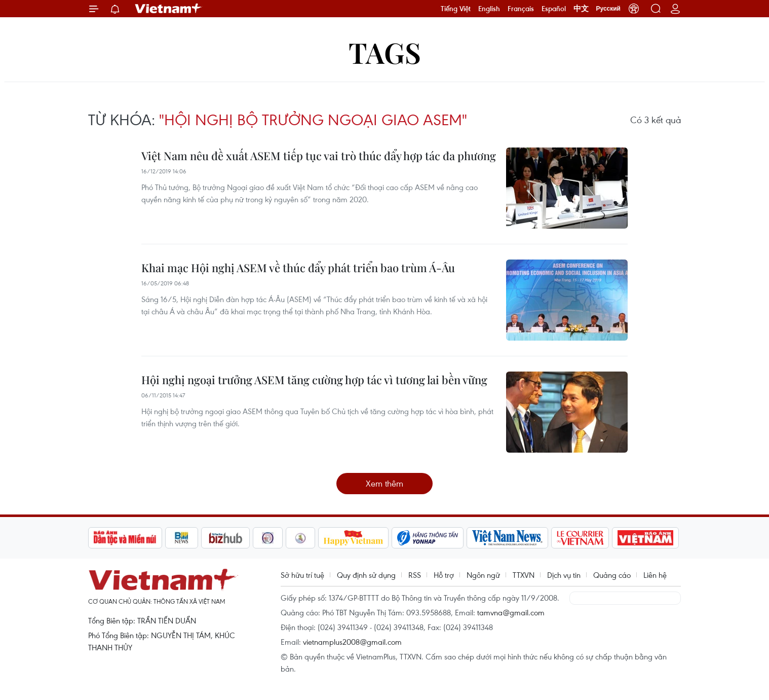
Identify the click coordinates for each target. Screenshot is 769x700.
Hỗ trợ (444, 575)
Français (521, 9)
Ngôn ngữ (483, 575)
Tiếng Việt (456, 9)
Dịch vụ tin (564, 575)
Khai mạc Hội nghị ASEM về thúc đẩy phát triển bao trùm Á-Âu (298, 268)
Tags (385, 52)
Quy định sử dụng (366, 575)
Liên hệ (655, 575)
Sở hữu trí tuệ (302, 575)
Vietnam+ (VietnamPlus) (169, 9)
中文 (581, 9)
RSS (415, 575)
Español (554, 9)
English (489, 9)
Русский (609, 9)
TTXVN (524, 575)
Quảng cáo (612, 575)
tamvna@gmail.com (511, 612)
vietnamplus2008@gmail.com (352, 642)
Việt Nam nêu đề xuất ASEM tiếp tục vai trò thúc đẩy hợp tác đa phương (319, 156)
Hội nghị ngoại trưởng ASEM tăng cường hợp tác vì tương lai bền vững (314, 380)
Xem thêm (384, 483)
